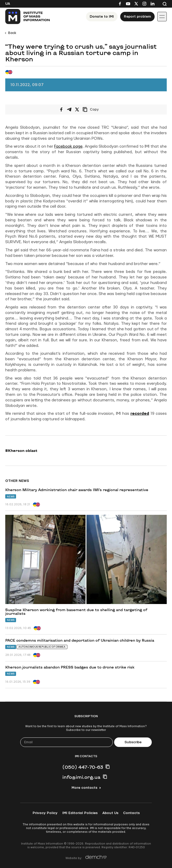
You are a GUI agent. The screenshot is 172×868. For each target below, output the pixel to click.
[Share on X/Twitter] (77, 109)
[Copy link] (98, 109)
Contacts (131, 813)
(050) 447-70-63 (83, 767)
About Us (110, 813)
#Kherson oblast (21, 451)
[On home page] (28, 17)
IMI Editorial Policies (80, 813)
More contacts (84, 788)
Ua (8, 4)
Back (12, 33)
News (11, 497)
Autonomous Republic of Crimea (42, 647)
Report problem (137, 17)
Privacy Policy (45, 813)
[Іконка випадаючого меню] (162, 17)
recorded (140, 414)
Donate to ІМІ (102, 17)
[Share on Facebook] (61, 109)
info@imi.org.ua (81, 777)
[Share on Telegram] (69, 109)
